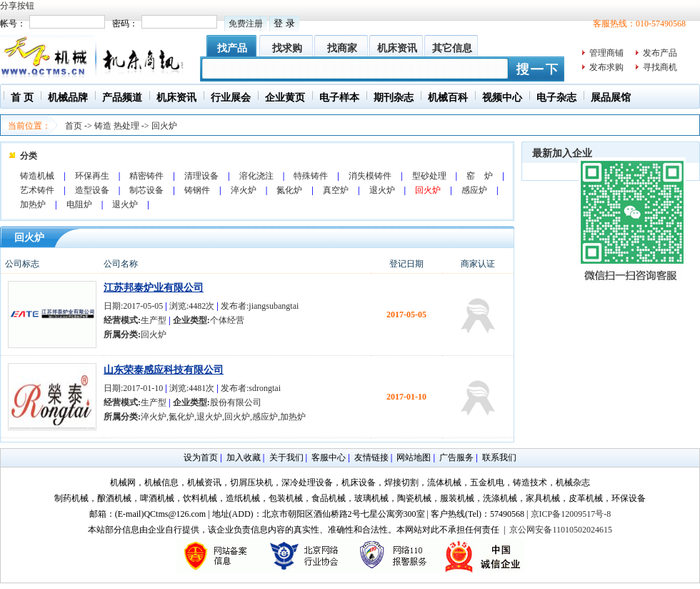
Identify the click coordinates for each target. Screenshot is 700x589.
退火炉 (382, 190)
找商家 (342, 48)
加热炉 (33, 204)
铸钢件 (197, 190)
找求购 (287, 48)
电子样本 (339, 98)
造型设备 (92, 190)
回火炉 (164, 126)
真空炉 (336, 190)
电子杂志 (556, 98)
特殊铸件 (311, 176)
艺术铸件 (37, 190)
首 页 (22, 98)
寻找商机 (660, 67)
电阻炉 (79, 204)
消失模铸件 (370, 176)
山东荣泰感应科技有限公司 (164, 370)
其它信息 (452, 48)
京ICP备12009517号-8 (571, 514)
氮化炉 (289, 190)
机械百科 (448, 98)
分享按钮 (17, 6)
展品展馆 (611, 98)
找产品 (232, 48)
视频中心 (502, 98)
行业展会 (231, 98)
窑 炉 (480, 176)
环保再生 (92, 176)
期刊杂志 (394, 98)
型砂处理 (429, 176)
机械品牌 (68, 98)
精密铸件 (146, 176)
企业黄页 (285, 98)
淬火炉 (244, 190)
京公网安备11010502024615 (561, 530)
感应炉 (474, 190)
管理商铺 (606, 53)
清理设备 (201, 176)
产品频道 (122, 98)
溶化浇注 (256, 176)
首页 (74, 126)
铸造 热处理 (117, 126)
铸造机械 (37, 176)
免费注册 (246, 24)
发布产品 (660, 53)
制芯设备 (146, 190)
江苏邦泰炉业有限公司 (154, 288)
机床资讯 (397, 48)
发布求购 (606, 67)
